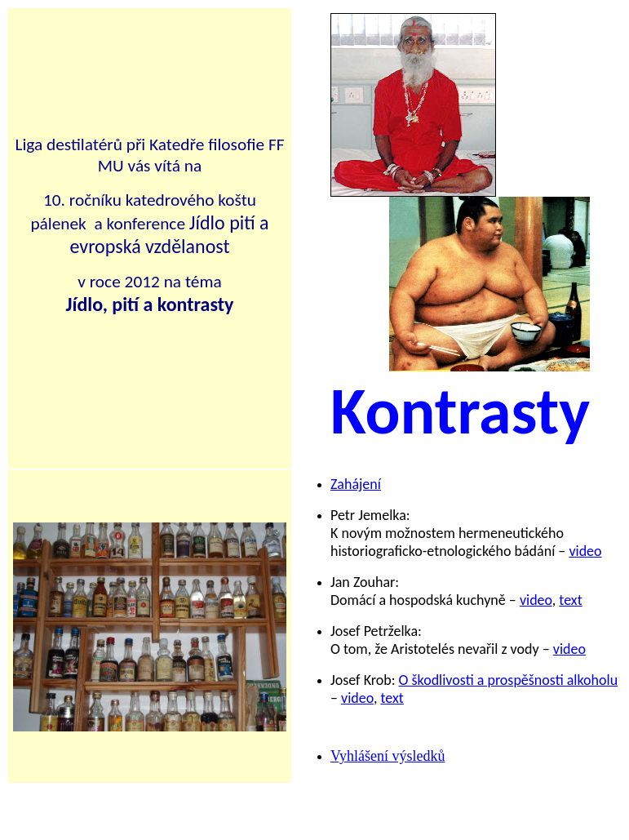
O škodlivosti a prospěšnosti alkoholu (509, 680)
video (585, 551)
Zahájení (356, 484)
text (570, 600)
